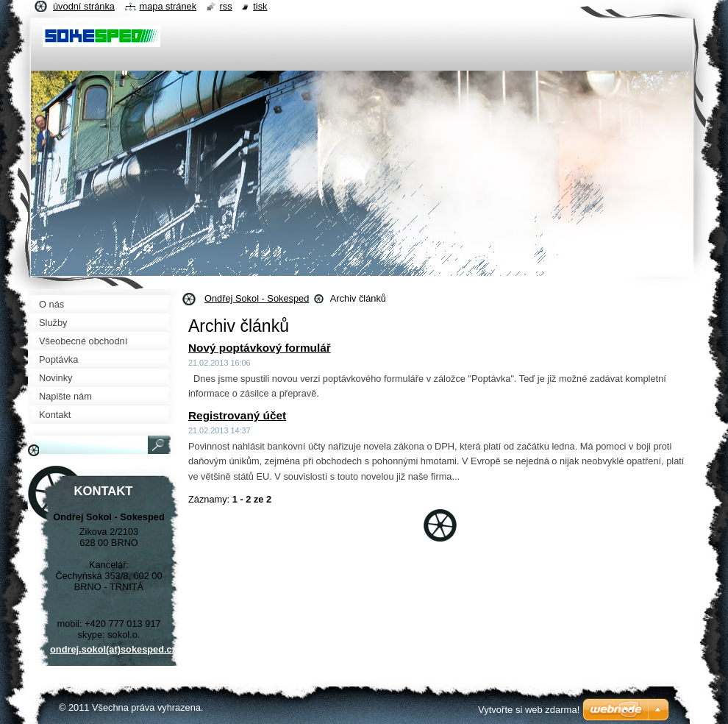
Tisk (260, 6)
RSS (226, 6)
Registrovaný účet (237, 415)
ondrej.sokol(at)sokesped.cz (113, 649)
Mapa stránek (168, 6)
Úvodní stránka (84, 6)
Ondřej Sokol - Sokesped (257, 298)
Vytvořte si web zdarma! (529, 710)
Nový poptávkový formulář (260, 348)
